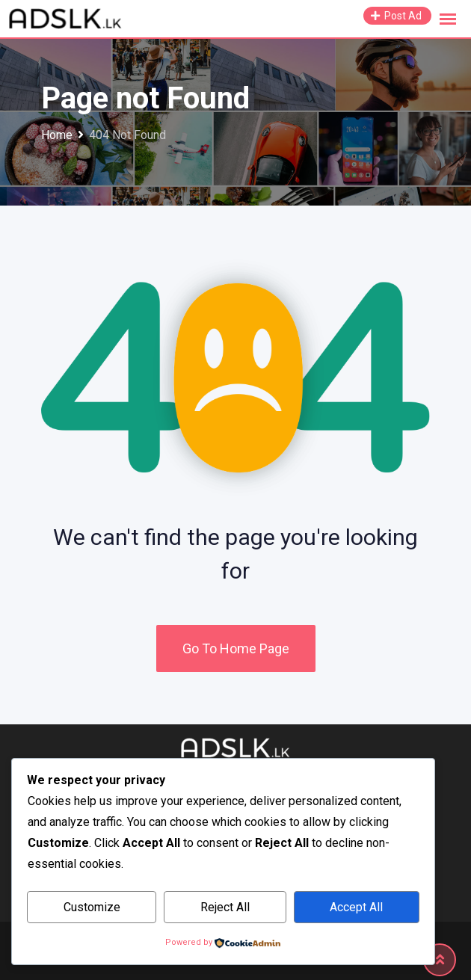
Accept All (356, 907)
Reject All (225, 907)
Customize (92, 907)
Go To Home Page (236, 648)
